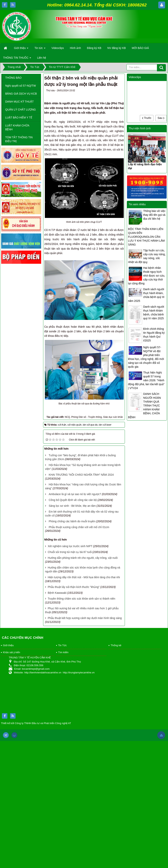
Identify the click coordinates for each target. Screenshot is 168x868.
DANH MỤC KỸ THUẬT (20, 102)
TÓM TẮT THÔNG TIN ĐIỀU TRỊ (19, 139)
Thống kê (116, 645)
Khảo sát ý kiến (11, 652)
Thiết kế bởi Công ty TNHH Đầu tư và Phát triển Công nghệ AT (36, 723)
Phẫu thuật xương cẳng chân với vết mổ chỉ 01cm (79, 527)
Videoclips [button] (58, 48)
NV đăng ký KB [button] (117, 48)
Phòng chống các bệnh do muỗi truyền (72, 521)
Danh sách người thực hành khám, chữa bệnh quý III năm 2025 (146, 295)
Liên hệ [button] (42, 58)
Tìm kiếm (63, 652)
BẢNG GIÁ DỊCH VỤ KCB (21, 94)
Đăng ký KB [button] (94, 48)
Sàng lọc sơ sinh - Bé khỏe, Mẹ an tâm (72, 506)
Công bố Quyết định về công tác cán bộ (73, 500)
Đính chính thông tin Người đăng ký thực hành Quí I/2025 (154, 335)
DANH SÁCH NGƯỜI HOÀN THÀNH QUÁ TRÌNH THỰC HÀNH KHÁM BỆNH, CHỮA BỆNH (144, 406)
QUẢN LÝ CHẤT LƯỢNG (20, 110)
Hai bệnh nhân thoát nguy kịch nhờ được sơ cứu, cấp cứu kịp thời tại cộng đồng (147, 276)
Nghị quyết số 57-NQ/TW (21, 86)
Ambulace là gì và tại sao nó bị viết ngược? (75, 494)
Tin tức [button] (40, 49)
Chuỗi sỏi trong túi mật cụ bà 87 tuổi (70, 552)
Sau (161, 118)
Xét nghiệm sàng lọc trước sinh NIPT (70, 546)
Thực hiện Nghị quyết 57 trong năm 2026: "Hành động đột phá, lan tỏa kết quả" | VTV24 (146, 380)
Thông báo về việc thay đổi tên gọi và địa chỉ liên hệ (154, 215)
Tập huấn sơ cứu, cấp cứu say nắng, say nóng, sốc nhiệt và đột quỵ (147, 256)
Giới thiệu (8, 645)
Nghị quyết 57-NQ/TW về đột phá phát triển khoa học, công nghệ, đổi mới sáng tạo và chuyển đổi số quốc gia (146, 357)
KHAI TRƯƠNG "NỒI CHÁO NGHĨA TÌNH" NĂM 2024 (81, 475)
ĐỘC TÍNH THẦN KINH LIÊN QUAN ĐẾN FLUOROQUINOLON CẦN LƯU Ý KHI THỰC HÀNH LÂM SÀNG (146, 237)
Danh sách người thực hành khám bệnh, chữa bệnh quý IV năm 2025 (154, 313)
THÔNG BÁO (13, 78)
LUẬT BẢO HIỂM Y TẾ (19, 118)
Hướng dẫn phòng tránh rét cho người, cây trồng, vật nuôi (83, 558)
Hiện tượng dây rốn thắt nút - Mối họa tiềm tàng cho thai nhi (84, 577)
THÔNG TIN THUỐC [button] (17, 59)
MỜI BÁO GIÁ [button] (140, 48)
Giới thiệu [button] (21, 49)
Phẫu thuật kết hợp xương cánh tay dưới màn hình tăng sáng (85, 618)
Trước (147, 118)
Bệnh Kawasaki (57, 593)
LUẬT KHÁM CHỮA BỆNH (17, 127)
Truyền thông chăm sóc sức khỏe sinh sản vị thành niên (82, 599)
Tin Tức (62, 645)
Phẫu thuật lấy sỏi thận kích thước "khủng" (74, 587)
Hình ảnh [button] (75, 48)
